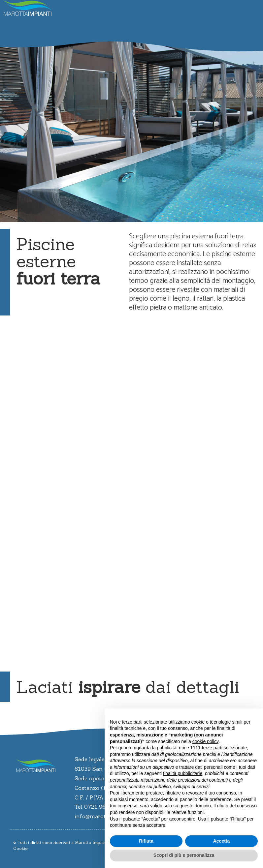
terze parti (212, 748)
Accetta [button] (222, 841)
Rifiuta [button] (146, 841)
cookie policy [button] (205, 741)
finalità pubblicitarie (183, 773)
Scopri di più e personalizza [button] (184, 855)
